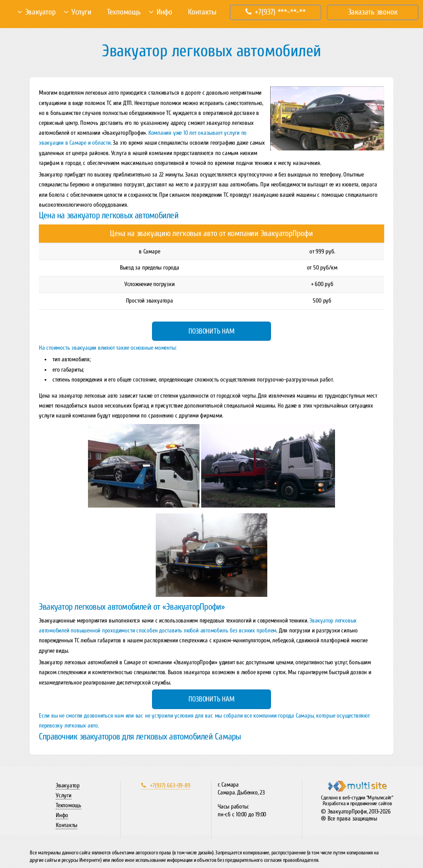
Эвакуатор (40, 12)
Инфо (164, 12)
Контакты (202, 12)
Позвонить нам (211, 331)
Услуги (81, 12)
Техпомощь (124, 12)
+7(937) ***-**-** (276, 12)
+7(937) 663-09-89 (166, 786)
